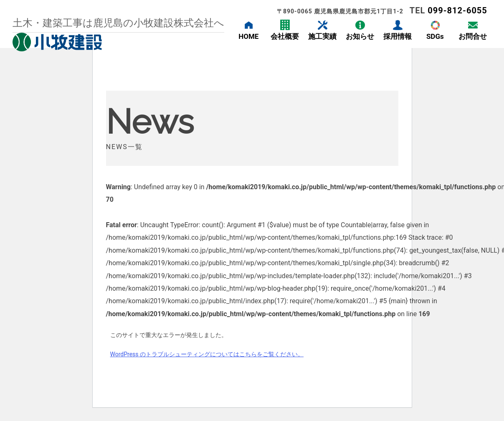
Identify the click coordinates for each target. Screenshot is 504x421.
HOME (248, 36)
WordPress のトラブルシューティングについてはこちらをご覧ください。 (207, 354)
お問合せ (473, 36)
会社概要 (285, 36)
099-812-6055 (457, 10)
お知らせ (360, 36)
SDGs (435, 36)
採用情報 (398, 36)
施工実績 (322, 36)
